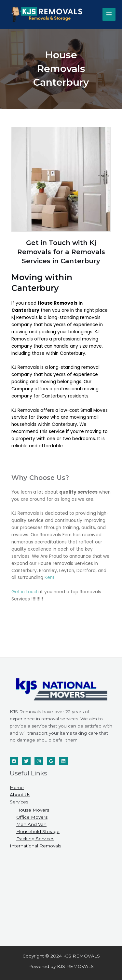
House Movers (33, 810)
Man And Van (31, 824)
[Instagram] (39, 761)
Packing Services (35, 839)
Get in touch (25, 592)
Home (17, 787)
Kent (50, 577)
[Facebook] (14, 761)
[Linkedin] (63, 761)
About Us (20, 795)
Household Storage (38, 831)
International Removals (35, 846)
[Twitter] (26, 761)
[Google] (51, 761)
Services (19, 802)
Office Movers (32, 817)
